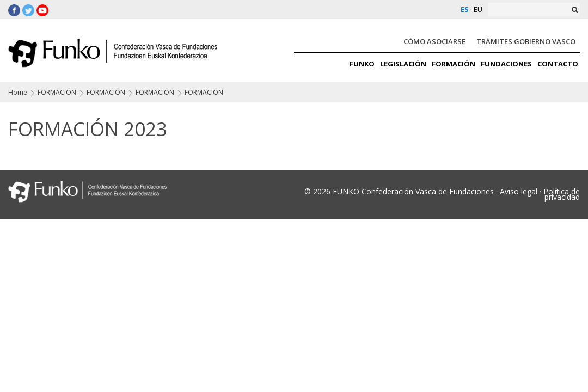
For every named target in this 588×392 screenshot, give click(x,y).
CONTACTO (558, 64)
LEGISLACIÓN (403, 64)
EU (478, 9)
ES (465, 9)
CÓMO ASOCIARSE (434, 41)
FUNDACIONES (506, 64)
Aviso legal (519, 191)
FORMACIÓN (454, 64)
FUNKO (362, 64)
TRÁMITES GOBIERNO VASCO (526, 41)
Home (18, 92)
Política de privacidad (562, 194)
